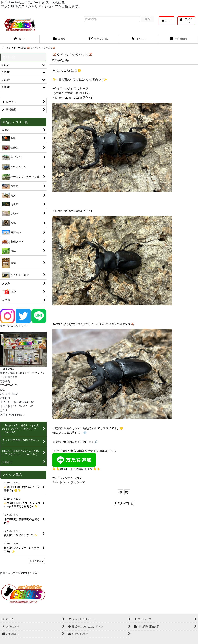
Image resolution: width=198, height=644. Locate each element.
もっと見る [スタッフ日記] (37, 561)
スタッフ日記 (124, 503)
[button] (139, 39)
